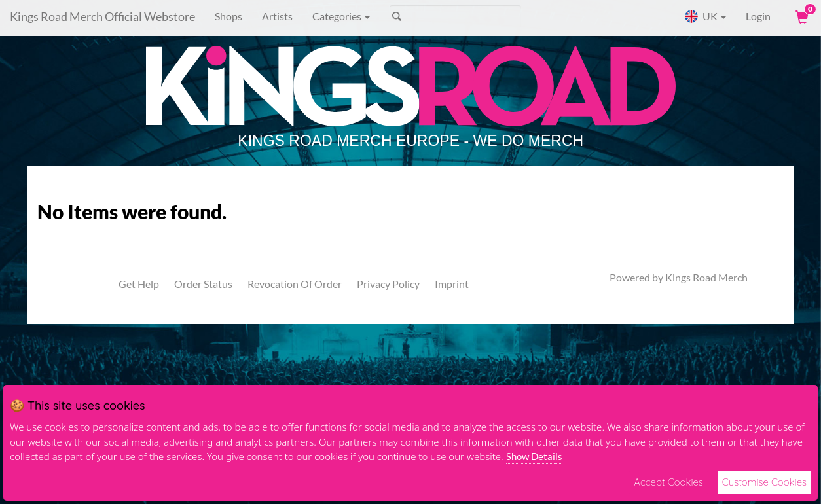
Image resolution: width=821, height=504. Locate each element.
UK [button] (705, 16)
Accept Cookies (668, 482)
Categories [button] (341, 16)
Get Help (139, 284)
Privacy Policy (388, 284)
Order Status (203, 284)
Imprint (452, 284)
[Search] (455, 16)
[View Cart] (801, 16)
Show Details (534, 456)
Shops (228, 16)
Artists (277, 16)
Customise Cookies (764, 482)
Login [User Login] (758, 16)
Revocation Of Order (295, 284)
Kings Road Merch (706, 277)
